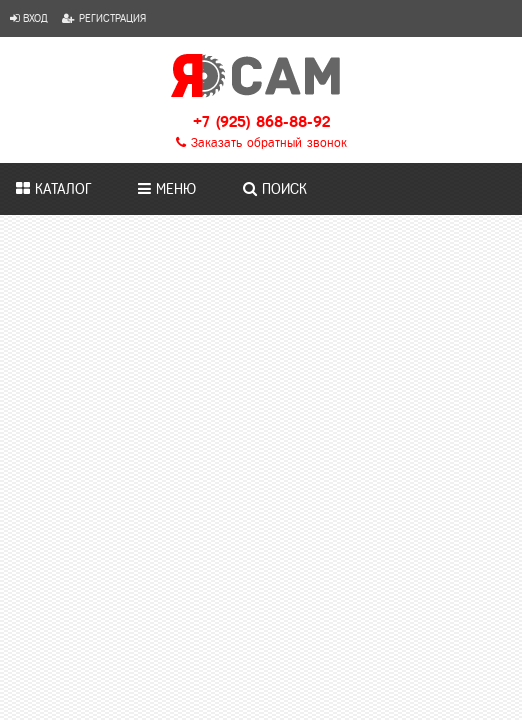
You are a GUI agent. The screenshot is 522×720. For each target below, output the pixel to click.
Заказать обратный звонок (261, 143)
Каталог (53, 189)
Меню (167, 189)
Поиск (275, 189)
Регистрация (104, 18)
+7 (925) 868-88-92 (261, 121)
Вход (29, 18)
